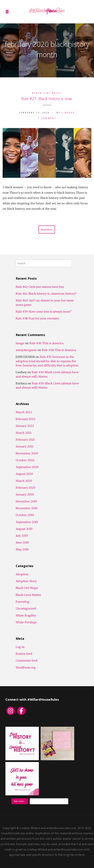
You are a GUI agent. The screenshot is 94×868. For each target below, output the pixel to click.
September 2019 (27, 522)
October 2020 (25, 460)
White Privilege (26, 622)
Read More (47, 229)
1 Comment (47, 118)
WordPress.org (26, 668)
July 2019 (22, 536)
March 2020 (24, 481)
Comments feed (27, 661)
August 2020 (24, 474)
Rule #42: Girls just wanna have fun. (40, 287)
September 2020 (27, 467)
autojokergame (26, 350)
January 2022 (25, 426)
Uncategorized (26, 608)
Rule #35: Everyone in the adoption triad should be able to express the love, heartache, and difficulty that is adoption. (47, 361)
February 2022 (26, 419)
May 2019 (22, 549)
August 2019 (24, 529)
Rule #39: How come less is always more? (44, 312)
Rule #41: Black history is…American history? (46, 294)
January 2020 (25, 494)
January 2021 (25, 446)
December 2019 (26, 501)
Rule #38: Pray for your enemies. (38, 318)
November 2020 (27, 453)
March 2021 (24, 433)
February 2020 (26, 488)
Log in (20, 647)
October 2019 (25, 515)
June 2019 (22, 542)
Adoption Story (26, 581)
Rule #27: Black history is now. (47, 99)
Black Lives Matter (28, 595)
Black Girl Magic (47, 93)
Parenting (23, 602)
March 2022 (24, 412)
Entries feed (24, 654)
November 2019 (27, 508)
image (20, 343)
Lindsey (68, 113)
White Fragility (26, 615)
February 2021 (25, 440)
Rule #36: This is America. (47, 343)
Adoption (22, 574)
